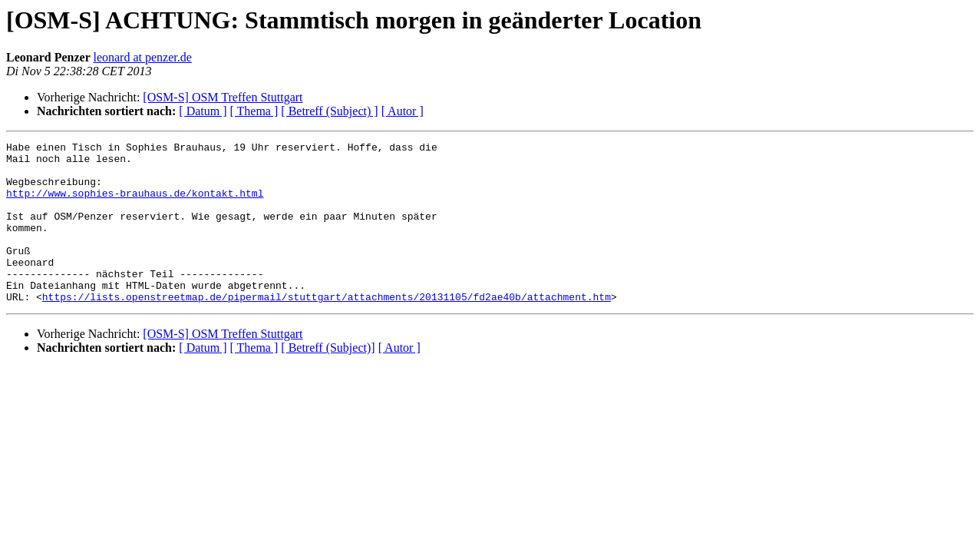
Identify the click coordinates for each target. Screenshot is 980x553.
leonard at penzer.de (142, 57)
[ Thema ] (254, 111)
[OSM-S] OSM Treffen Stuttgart (223, 97)
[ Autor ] (403, 111)
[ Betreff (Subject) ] (329, 111)
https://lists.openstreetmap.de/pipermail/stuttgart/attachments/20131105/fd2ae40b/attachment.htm (327, 329)
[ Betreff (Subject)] (328, 380)
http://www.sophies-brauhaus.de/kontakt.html (135, 204)
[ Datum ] (203, 111)
